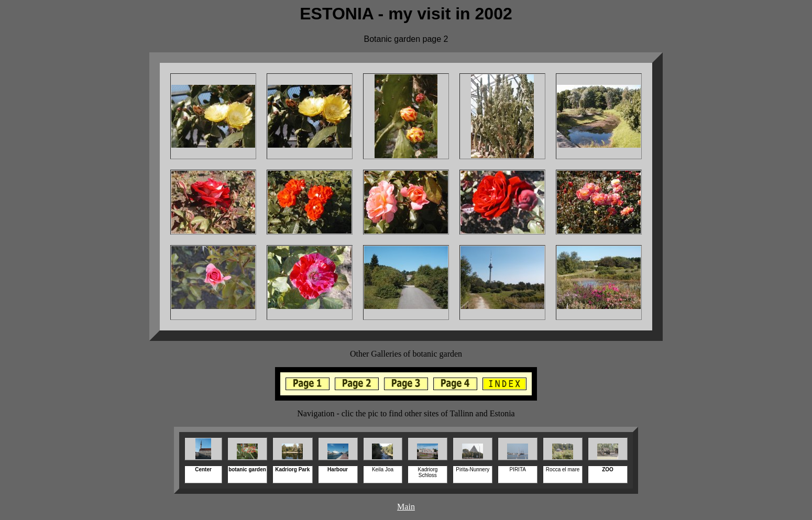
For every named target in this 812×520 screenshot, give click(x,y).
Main (406, 507)
